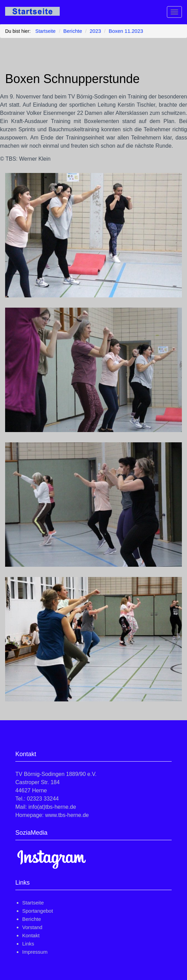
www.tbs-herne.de (67, 815)
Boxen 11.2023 (126, 31)
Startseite (33, 903)
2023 (95, 31)
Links (28, 944)
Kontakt (31, 935)
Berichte (73, 31)
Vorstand (32, 927)
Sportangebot (38, 911)
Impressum (35, 952)
